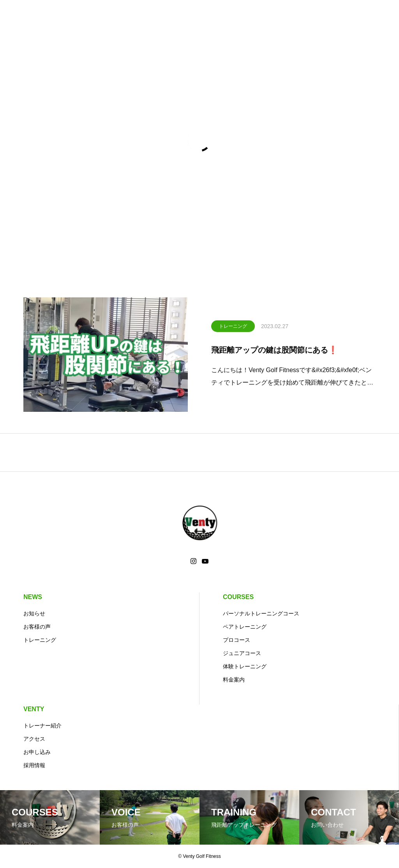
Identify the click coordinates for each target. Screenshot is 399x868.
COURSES (238, 597)
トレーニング (233, 327)
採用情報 (34, 765)
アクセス (34, 739)
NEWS (33, 597)
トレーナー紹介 (42, 726)
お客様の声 (37, 627)
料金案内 (234, 680)
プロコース (237, 640)
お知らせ (34, 613)
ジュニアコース (242, 653)
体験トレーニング (245, 666)
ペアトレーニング (245, 627)
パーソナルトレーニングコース (261, 613)
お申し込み (37, 752)
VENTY (34, 709)
